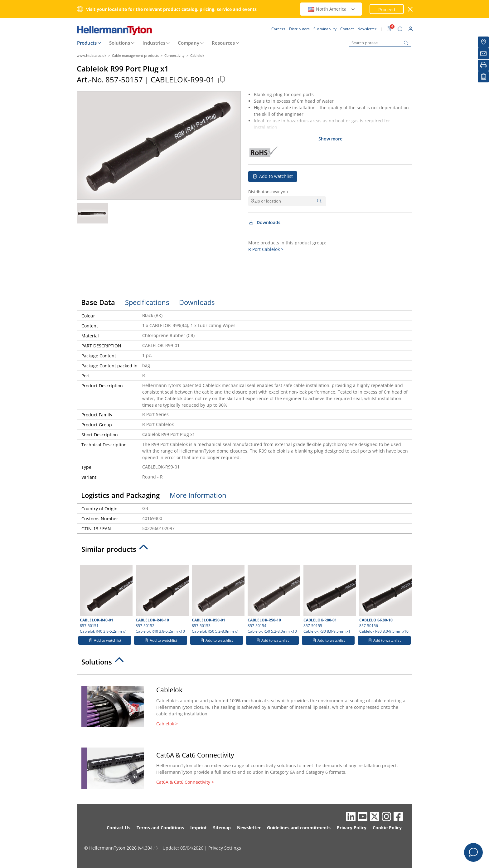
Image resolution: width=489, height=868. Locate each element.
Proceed (387, 10)
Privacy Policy (352, 828)
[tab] (244, 551)
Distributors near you (268, 192)
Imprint (199, 828)
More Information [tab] (198, 495)
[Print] (483, 65)
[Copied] (221, 79)
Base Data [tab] (98, 302)
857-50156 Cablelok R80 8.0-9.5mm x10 (385, 600)
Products (87, 43)
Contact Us (119, 828)
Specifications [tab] (147, 302)
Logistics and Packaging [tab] (120, 495)
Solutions (120, 43)
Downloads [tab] (197, 302)
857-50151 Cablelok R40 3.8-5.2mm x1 (105, 600)
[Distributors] (483, 42)
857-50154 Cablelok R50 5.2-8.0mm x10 (273, 600)
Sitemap (222, 828)
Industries (154, 43)
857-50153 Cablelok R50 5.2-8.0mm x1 (217, 600)
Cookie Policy (387, 828)
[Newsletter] (483, 54)
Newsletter (249, 828)
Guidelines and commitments (299, 828)
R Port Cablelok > (266, 249)
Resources (223, 43)
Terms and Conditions (160, 828)
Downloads (264, 222)
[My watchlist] (483, 77)
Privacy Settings (225, 848)
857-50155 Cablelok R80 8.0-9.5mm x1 (329, 600)
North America (332, 9)
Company (189, 43)
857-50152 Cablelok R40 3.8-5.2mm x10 (161, 600)
